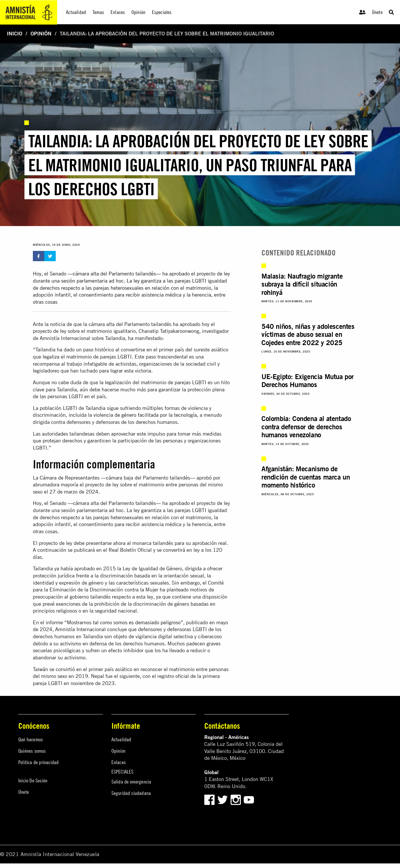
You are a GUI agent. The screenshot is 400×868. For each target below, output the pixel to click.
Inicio (15, 34)
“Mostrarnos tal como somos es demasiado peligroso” (124, 622)
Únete (377, 12)
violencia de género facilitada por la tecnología (145, 415)
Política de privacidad (38, 762)
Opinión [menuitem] (138, 12)
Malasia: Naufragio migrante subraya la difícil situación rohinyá (302, 284)
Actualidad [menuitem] (76, 12)
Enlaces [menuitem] (118, 12)
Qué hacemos (31, 739)
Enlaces (119, 762)
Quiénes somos (32, 751)
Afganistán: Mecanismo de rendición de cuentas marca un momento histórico (306, 477)
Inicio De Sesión (33, 781)
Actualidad (121, 739)
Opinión (41, 34)
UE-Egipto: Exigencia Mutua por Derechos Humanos (308, 381)
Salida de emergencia (131, 782)
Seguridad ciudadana (131, 793)
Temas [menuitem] (98, 12)
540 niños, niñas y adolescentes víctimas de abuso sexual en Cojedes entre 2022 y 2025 (308, 334)
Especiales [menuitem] (162, 12)
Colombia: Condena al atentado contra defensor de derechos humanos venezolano (306, 427)
